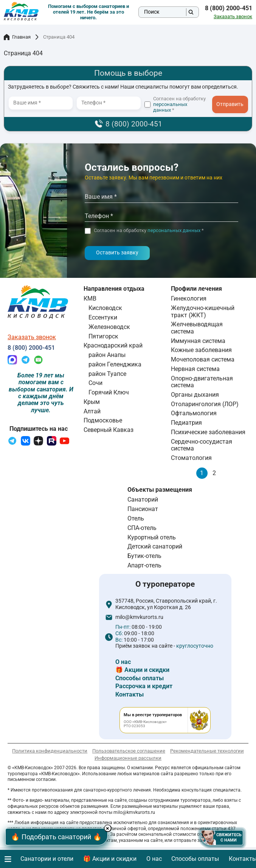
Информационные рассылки (128, 758)
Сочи (95, 383)
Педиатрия (186, 423)
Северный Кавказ (109, 430)
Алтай (92, 411)
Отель (136, 518)
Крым (92, 402)
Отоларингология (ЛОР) (205, 404)
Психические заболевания (208, 432)
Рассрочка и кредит (144, 686)
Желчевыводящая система (197, 328)
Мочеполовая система (203, 359)
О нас (123, 662)
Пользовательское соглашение (129, 751)
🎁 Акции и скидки (142, 670)
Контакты (130, 694)
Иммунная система (198, 341)
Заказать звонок (233, 17)
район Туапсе (107, 374)
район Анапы (107, 355)
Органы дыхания (195, 395)
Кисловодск (105, 308)
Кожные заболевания (201, 350)
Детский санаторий (155, 546)
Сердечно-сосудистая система (202, 445)
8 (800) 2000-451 (229, 8)
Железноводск (109, 327)
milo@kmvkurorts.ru (139, 617)
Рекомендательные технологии (207, 751)
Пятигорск (103, 336)
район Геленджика (115, 364)
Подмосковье (103, 420)
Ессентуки (103, 317)
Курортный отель (152, 537)
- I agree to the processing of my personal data (233, 107)
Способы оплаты (140, 678)
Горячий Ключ (109, 392)
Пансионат (143, 509)
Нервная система (195, 369)
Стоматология (191, 458)
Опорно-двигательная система (202, 382)
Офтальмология (194, 413)
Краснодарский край (113, 345)
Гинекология (189, 298)
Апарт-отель (144, 565)
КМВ (90, 298)
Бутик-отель (144, 556)
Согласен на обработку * (179, 104)
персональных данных (170, 107)
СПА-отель (142, 528)
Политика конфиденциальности (50, 751)
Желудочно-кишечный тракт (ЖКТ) (203, 311)
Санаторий (143, 499)
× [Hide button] (109, 828)
